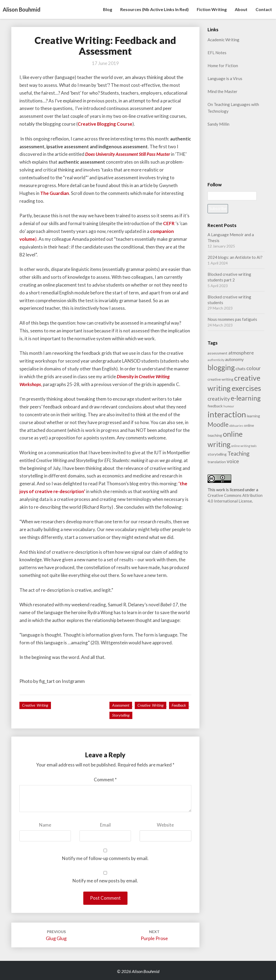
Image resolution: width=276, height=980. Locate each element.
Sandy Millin (218, 124)
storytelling (121, 715)
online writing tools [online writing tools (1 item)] (244, 446)
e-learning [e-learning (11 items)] (246, 398)
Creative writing (35, 705)
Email (105, 825)
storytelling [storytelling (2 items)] (217, 454)
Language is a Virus (225, 78)
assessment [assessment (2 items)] (218, 353)
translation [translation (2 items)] (217, 462)
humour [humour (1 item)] (229, 406)
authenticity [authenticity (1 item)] (216, 360)
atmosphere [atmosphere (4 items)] (241, 353)
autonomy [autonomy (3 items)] (234, 359)
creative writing (151, 705)
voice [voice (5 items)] (233, 461)
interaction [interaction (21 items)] (227, 414)
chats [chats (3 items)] (241, 368)
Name (45, 825)
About (241, 9)
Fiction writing (212, 9)
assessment (121, 705)
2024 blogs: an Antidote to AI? (235, 257)
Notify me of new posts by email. (105, 881)
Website (165, 825)
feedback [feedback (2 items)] (215, 406)
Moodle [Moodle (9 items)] (218, 424)
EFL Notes (217, 53)
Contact (264, 9)
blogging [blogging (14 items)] (221, 367)
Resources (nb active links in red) (154, 9)
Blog (108, 9)
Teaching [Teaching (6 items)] (238, 453)
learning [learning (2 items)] (253, 416)
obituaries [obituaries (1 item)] (236, 426)
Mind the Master (222, 91)
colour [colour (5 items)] (253, 368)
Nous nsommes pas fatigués (232, 319)
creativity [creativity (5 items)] (219, 399)
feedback (179, 705)
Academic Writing (223, 40)
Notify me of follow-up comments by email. (105, 858)
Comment (105, 780)
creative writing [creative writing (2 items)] (220, 379)
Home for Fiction (223, 66)
